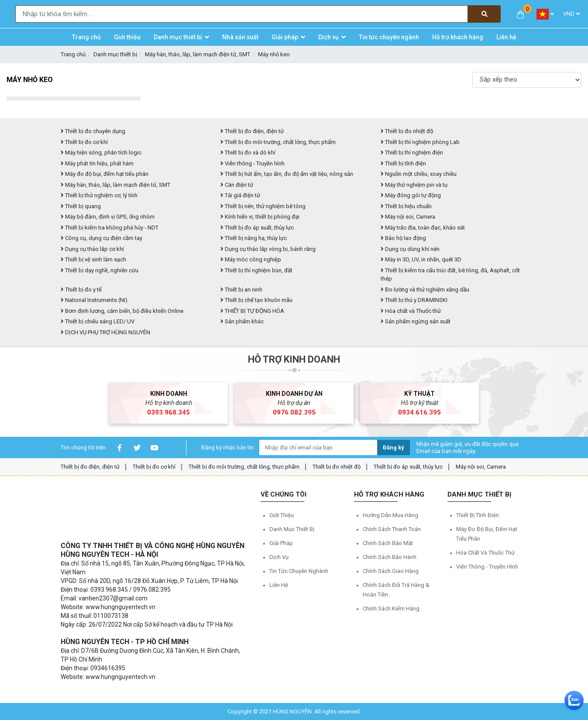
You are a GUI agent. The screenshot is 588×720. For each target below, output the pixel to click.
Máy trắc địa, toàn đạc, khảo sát (423, 228)
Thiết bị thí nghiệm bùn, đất (256, 270)
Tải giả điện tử (240, 195)
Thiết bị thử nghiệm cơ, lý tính (99, 195)
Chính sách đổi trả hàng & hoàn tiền (396, 590)
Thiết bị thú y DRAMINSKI (414, 300)
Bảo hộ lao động (403, 238)
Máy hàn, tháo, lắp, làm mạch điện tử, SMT (198, 54)
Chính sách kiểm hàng (391, 609)
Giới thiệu (282, 515)
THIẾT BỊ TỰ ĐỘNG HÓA (252, 311)
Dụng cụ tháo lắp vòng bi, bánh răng (268, 249)
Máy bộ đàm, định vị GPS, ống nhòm (108, 217)
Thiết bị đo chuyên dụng (93, 131)
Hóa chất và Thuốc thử (411, 311)
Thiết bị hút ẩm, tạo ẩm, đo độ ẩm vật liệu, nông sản (287, 174)
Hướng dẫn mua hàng (390, 515)
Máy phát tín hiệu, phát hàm (97, 163)
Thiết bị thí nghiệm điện (412, 153)
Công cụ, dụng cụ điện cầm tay (101, 238)
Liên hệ (279, 585)
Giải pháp (281, 543)
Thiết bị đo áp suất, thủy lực (257, 228)
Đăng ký (394, 447)
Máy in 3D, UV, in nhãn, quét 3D (421, 259)
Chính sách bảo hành (390, 557)
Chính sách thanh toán (392, 529)
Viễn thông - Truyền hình (253, 163)
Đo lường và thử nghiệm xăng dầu (425, 290)
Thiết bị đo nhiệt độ (337, 467)
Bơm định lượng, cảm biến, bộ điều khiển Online (122, 311)
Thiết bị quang (81, 206)
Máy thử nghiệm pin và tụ (414, 185)
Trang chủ (73, 54)
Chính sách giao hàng (391, 571)
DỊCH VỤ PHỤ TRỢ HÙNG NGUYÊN (105, 332)
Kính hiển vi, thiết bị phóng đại (260, 217)
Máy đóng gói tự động (411, 195)
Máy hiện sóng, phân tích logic (101, 153)
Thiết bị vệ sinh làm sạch (93, 259)
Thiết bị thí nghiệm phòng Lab (420, 142)
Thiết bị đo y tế (81, 290)
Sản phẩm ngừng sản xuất (416, 321)
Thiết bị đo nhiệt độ (407, 131)
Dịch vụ (279, 557)
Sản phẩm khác (242, 321)
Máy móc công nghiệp (251, 259)
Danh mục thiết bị (115, 54)
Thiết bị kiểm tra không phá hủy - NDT (110, 228)
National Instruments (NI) (94, 300)
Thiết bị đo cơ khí (84, 142)
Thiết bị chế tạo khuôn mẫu (256, 300)
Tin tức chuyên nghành (299, 571)
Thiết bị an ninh (241, 290)
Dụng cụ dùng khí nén (410, 249)
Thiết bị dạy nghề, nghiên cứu (100, 270)
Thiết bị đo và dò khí (248, 153)
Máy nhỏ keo (274, 54)
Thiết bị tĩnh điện (403, 163)
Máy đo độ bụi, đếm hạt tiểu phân (105, 174)
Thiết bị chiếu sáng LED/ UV (98, 321)
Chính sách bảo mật (388, 543)
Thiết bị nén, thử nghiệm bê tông (263, 206)
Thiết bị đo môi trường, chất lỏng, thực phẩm (278, 142)
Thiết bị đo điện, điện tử (252, 131)
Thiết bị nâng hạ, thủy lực (254, 238)
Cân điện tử (237, 185)
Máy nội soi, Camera (408, 217)
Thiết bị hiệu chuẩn (406, 206)
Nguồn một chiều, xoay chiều (419, 174)
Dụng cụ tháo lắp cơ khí (92, 249)
